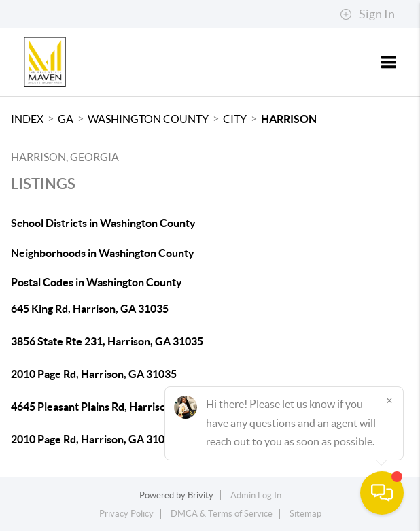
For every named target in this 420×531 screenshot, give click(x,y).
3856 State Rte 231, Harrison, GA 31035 (107, 341)
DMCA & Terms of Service (222, 514)
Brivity (200, 495)
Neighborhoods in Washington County (103, 253)
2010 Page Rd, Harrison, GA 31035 (94, 374)
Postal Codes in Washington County (97, 282)
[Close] (389, 400)
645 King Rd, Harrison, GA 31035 (90, 309)
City (235, 119)
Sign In (367, 14)
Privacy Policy (126, 514)
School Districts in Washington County (103, 223)
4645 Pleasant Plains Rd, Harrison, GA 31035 (118, 407)
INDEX (27, 119)
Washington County (148, 119)
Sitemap (305, 514)
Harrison (289, 119)
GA (66, 119)
